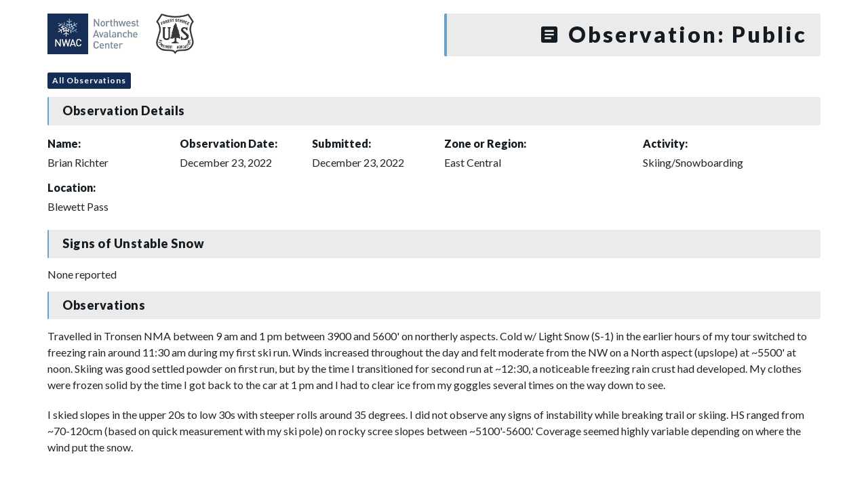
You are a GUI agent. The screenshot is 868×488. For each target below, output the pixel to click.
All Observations (89, 80)
